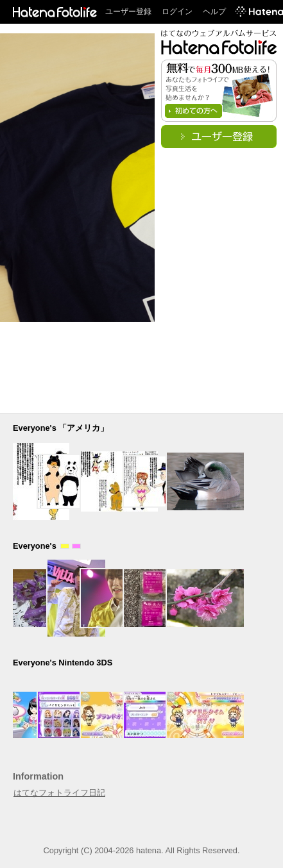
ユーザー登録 (128, 12)
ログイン (177, 12)
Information (38, 776)
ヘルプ (214, 12)
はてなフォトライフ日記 (59, 793)
